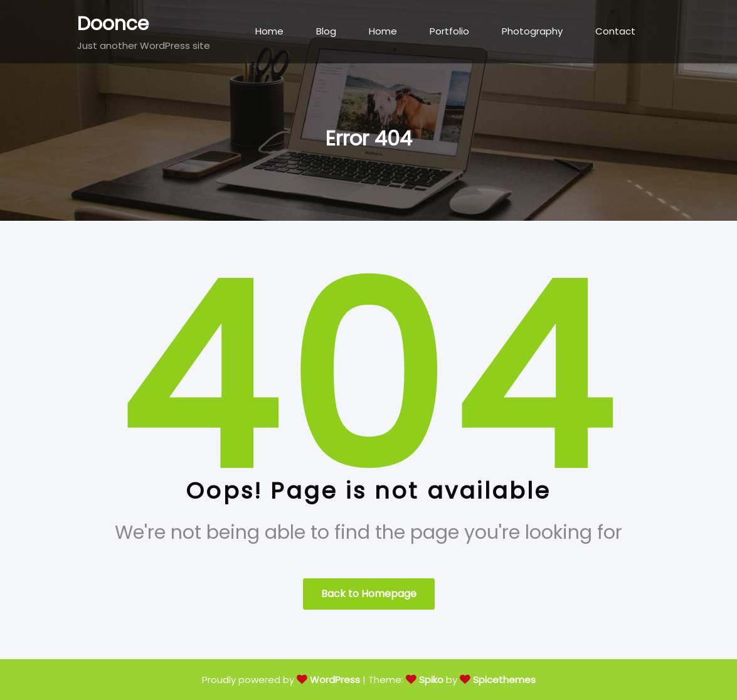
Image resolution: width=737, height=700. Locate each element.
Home (269, 31)
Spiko (431, 680)
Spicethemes (504, 680)
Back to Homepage (369, 594)
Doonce (113, 24)
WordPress (335, 680)
